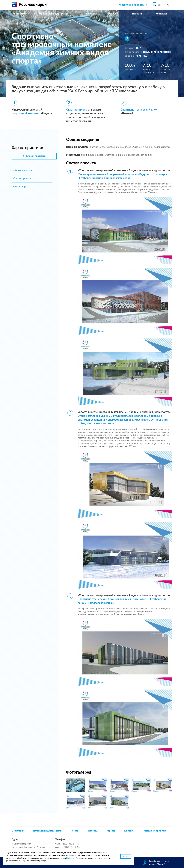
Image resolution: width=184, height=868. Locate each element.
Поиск (168, 5)
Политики (71, 858)
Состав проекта (22, 178)
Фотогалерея (21, 187)
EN (159, 5)
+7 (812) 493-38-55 (70, 847)
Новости (137, 14)
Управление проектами (133, 5)
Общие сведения (23, 170)
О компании (19, 14)
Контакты (161, 14)
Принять (126, 856)
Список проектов (36, 156)
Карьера (114, 14)
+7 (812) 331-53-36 (70, 844)
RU (155, 5)
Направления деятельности (55, 14)
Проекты (90, 14)
